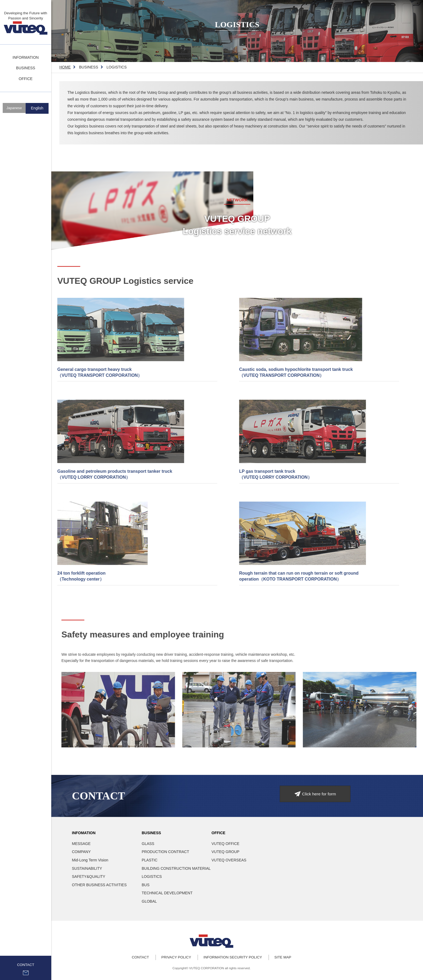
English (37, 109)
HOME (65, 67)
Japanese (14, 109)
